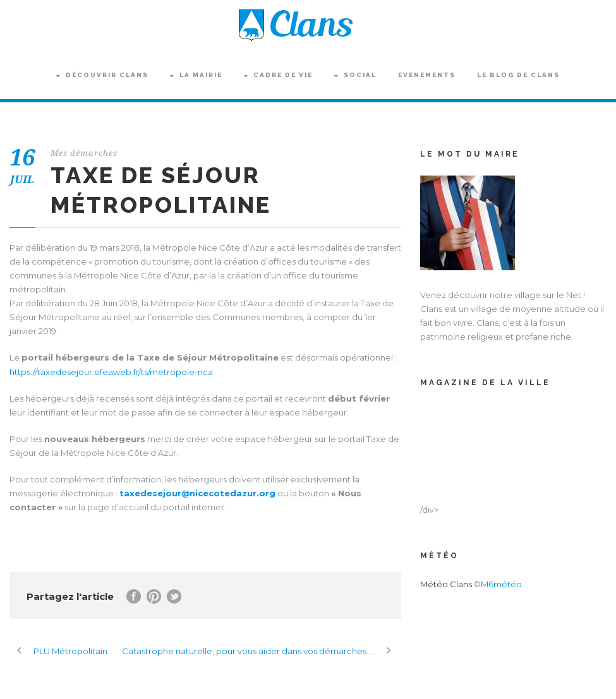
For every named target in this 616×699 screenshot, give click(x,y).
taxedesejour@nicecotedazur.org (197, 493)
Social (355, 75)
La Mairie (196, 75)
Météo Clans (446, 584)
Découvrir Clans (102, 75)
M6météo (501, 584)
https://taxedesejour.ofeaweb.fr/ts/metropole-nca (111, 372)
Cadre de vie (278, 75)
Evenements (427, 75)
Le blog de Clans (518, 75)
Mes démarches (84, 153)
